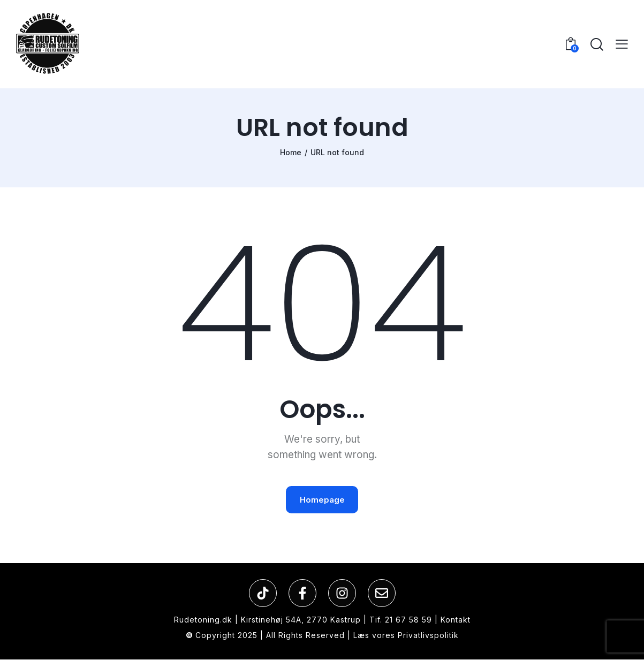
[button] (622, 44)
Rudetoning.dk (203, 620)
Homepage (322, 500)
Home (291, 153)
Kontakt (456, 620)
